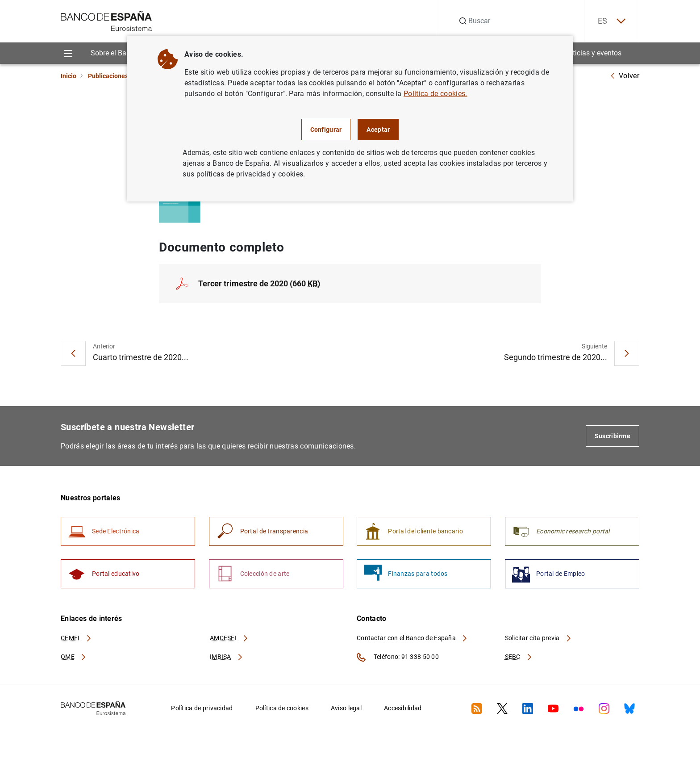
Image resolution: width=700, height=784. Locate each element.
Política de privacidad (202, 708)
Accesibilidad (403, 708)
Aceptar (378, 130)
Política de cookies (282, 708)
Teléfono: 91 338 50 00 (398, 657)
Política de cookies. (435, 94)
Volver (625, 76)
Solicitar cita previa (538, 638)
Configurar (326, 130)
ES (612, 21)
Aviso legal (346, 708)
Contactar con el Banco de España (412, 638)
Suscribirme (612, 436)
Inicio (69, 76)
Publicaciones (108, 76)
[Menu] (68, 53)
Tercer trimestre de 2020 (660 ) (259, 283)
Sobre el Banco (114, 53)
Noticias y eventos (593, 53)
